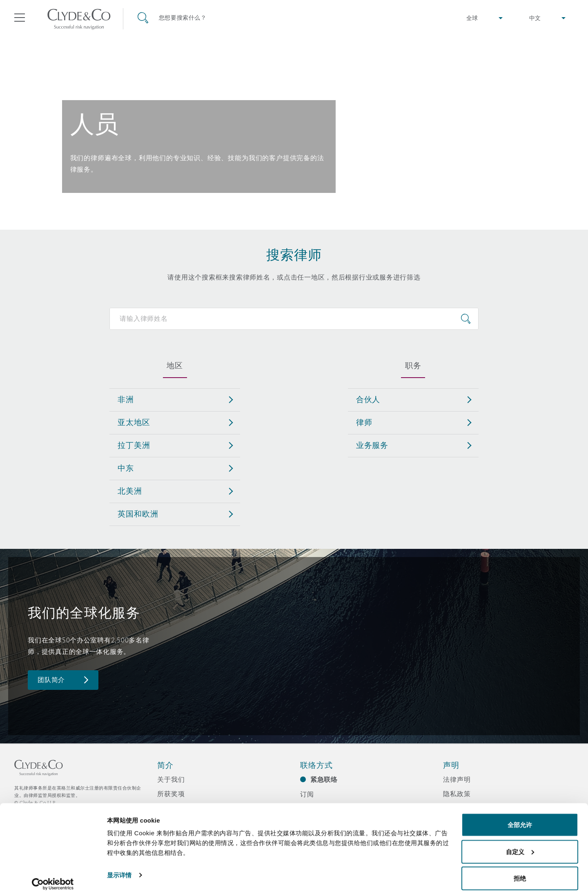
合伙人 (368, 399)
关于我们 (171, 779)
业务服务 (372, 445)
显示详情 (119, 870)
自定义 (520, 847)
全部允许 (520, 820)
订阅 (307, 794)
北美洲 (130, 491)
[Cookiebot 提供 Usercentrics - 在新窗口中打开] (53, 879)
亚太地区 (134, 422)
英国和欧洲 (138, 514)
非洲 (126, 399)
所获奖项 (171, 794)
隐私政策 (457, 794)
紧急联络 (324, 780)
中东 (126, 468)
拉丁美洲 (134, 445)
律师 (364, 422)
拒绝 (520, 873)
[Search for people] (294, 319)
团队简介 (51, 680)
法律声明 (457, 779)
